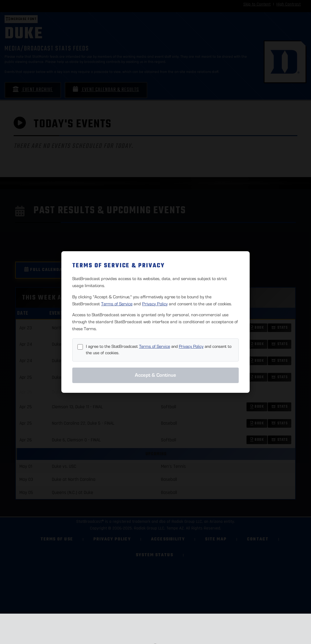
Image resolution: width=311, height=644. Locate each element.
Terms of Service (117, 304)
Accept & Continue (155, 375)
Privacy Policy (155, 304)
